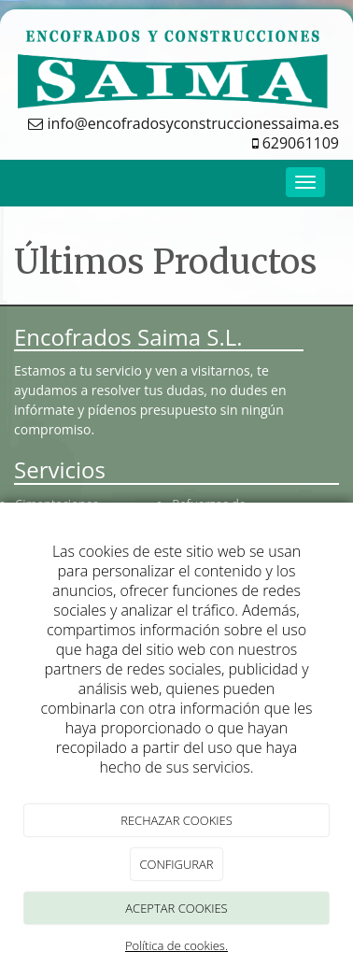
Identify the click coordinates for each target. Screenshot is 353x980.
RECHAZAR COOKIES (176, 820)
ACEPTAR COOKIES (176, 908)
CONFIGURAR (176, 864)
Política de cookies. (176, 945)
